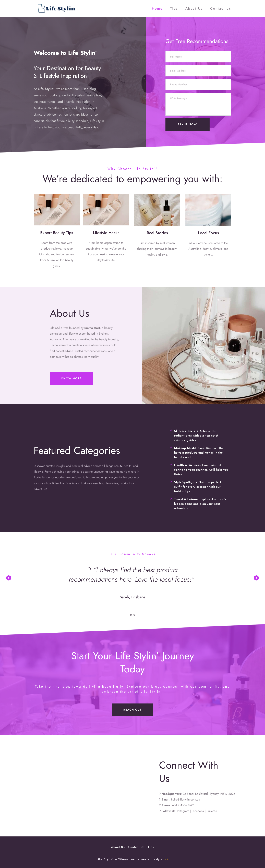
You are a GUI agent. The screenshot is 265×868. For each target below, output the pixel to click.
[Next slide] (256, 578)
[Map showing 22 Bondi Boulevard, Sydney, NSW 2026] (66, 786)
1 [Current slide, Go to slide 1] (131, 615)
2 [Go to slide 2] (134, 615)
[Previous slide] (9, 578)
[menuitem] (157, 9)
